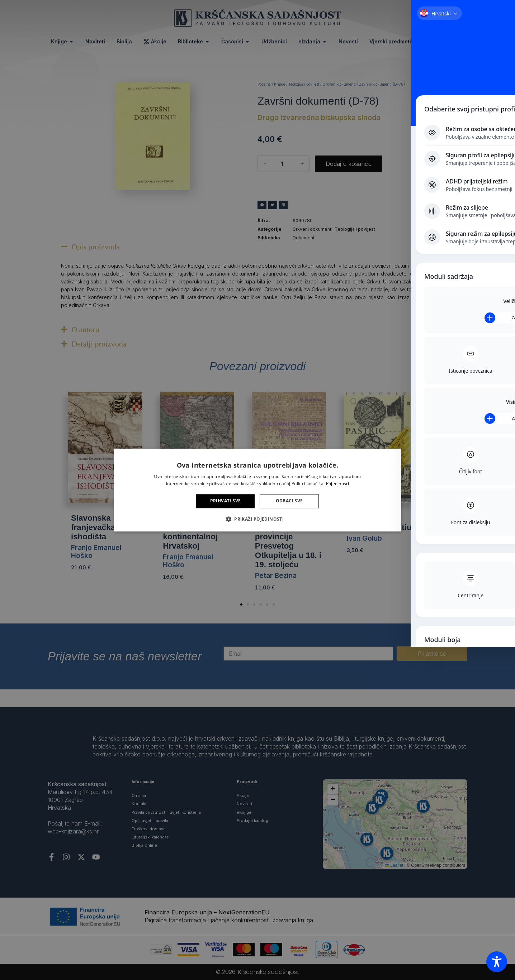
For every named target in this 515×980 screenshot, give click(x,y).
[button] (257, 519)
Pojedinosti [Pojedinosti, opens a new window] (337, 484)
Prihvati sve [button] (226, 501)
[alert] (257, 490)
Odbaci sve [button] (289, 501)
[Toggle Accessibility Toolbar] (497, 962)
